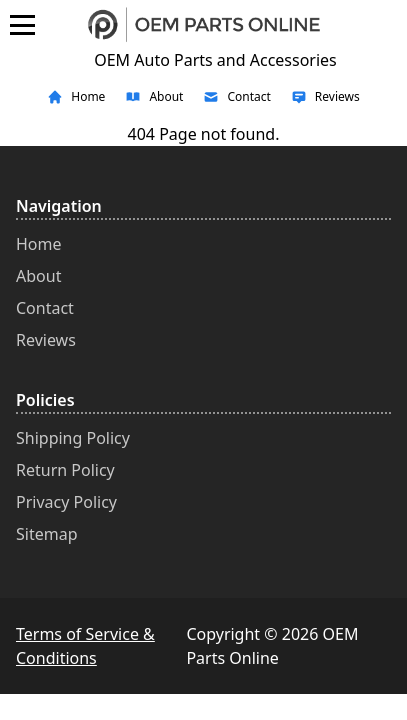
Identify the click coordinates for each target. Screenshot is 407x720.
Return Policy (65, 470)
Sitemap (47, 534)
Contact (45, 308)
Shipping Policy (73, 438)
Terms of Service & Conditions (85, 646)
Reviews (46, 340)
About (38, 276)
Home (39, 244)
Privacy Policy (66, 502)
